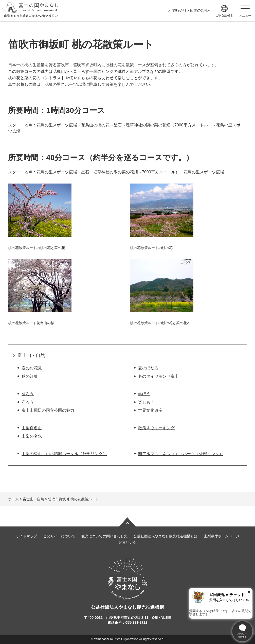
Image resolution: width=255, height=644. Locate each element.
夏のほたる (148, 368)
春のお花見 (32, 368)
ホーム (13, 499)
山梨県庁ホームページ (222, 536)
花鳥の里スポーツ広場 (65, 84)
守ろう (28, 402)
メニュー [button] (245, 16)
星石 (118, 125)
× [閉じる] (249, 592)
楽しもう (146, 402)
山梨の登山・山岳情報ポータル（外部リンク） (64, 454)
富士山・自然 (31, 355)
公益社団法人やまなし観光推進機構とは (166, 536)
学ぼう (144, 394)
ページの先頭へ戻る (128, 522)
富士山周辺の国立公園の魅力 (48, 410)
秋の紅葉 (30, 376)
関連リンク (128, 542)
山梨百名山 (32, 428)
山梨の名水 (32, 436)
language (224, 16)
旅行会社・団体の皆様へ (192, 10)
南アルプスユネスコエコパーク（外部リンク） (181, 454)
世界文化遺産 (150, 410)
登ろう (28, 394)
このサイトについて (59, 536)
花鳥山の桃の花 (95, 125)
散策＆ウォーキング (156, 428)
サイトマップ (26, 536)
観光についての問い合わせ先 (104, 536)
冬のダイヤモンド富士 (158, 376)
